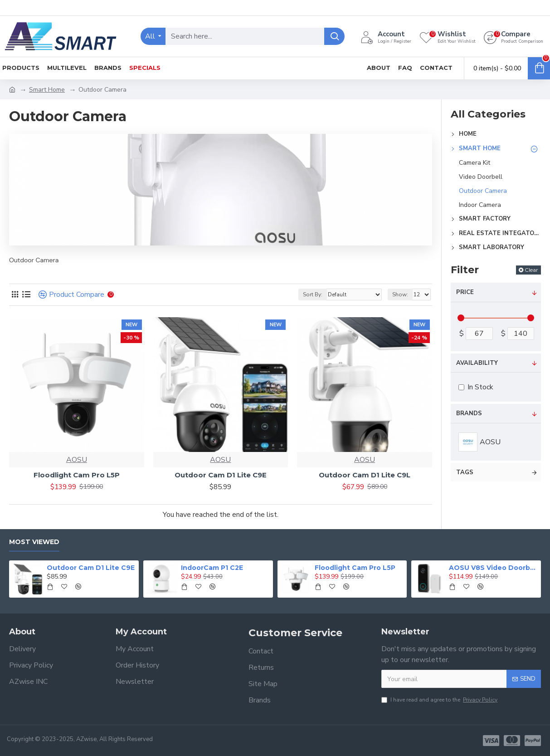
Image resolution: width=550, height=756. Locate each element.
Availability (477, 363)
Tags (465, 472)
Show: (400, 295)
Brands (469, 413)
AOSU (77, 460)
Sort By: (313, 295)
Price (465, 292)
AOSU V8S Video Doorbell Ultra (493, 568)
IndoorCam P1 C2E (212, 568)
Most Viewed (34, 542)
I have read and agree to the (440, 700)
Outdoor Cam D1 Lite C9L (365, 475)
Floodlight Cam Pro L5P (77, 475)
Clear (531, 270)
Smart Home (47, 90)
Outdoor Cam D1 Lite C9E (221, 475)
